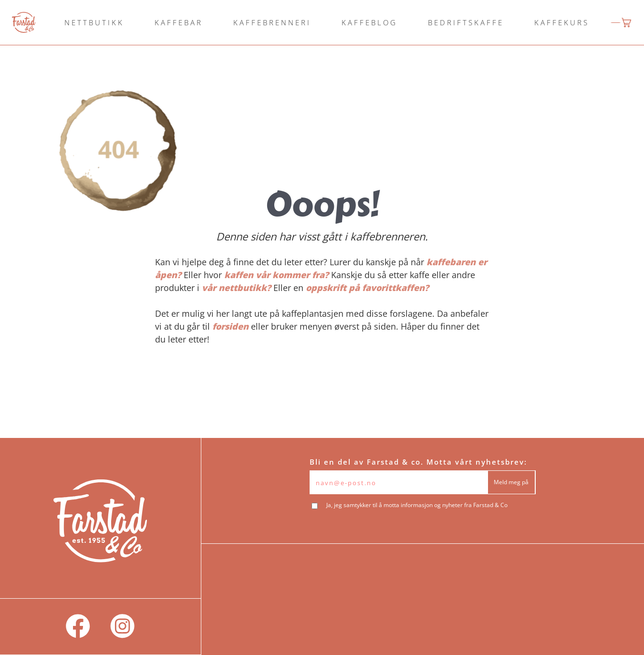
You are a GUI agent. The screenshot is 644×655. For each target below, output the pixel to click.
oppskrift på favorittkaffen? (367, 288)
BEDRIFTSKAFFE (466, 22)
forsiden (230, 326)
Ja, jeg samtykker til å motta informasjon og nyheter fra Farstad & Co (417, 505)
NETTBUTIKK (94, 22)
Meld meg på (511, 482)
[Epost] (399, 482)
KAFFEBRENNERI (272, 22)
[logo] (24, 22)
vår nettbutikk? (236, 288)
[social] (78, 627)
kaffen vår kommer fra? (276, 275)
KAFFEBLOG (369, 22)
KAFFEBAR (179, 22)
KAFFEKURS (562, 22)
